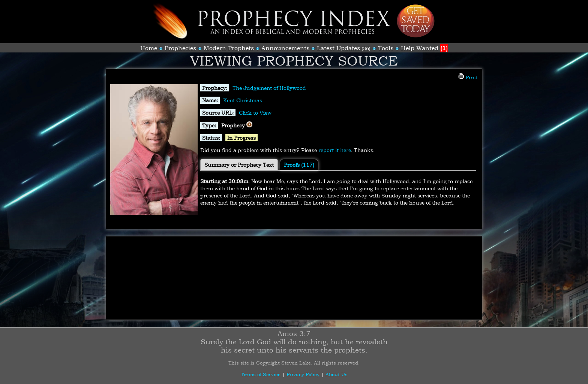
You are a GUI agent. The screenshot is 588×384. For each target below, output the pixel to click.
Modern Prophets (229, 48)
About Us (337, 374)
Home (149, 48)
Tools (386, 48)
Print (468, 77)
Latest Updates (338, 48)
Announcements (285, 48)
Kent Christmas (243, 100)
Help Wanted (424, 48)
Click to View (255, 113)
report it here (335, 150)
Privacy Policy (303, 374)
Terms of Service (261, 374)
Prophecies (180, 48)
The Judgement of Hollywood (269, 88)
